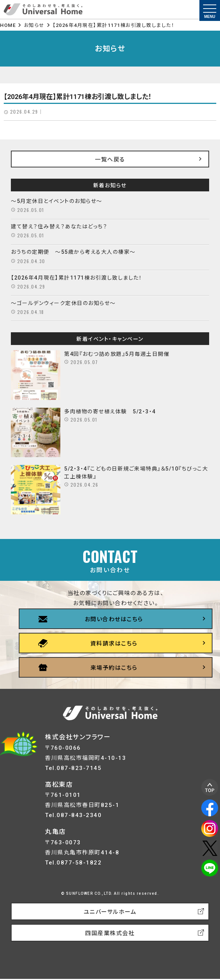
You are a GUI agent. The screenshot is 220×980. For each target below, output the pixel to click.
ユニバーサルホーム (110, 912)
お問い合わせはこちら (114, 619)
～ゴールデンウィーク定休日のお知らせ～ (63, 303)
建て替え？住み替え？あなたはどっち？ (59, 226)
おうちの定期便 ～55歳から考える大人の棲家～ (73, 252)
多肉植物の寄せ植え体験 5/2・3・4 (110, 412)
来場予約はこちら (114, 668)
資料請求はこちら (114, 644)
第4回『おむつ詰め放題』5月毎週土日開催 (117, 354)
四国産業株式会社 (110, 933)
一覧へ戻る (110, 160)
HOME (8, 25)
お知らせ (34, 25)
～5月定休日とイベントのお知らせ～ (57, 201)
